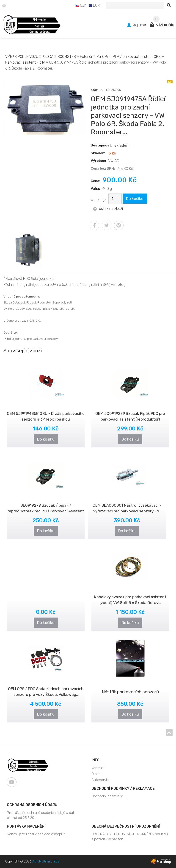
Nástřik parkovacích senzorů (130, 692)
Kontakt (98, 768)
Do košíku (135, 199)
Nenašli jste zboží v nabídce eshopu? (36, 834)
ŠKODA (48, 57)
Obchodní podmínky (107, 796)
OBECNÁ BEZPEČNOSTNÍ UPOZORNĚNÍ (126, 826)
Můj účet (137, 25)
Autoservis (100, 780)
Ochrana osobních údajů (32, 805)
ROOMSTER (67, 57)
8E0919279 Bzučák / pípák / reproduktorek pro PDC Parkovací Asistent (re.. (46, 511)
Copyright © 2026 (32, 861)
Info (95, 760)
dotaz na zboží (108, 209)
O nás (96, 774)
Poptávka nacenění (26, 826)
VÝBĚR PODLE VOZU (22, 57)
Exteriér (86, 57)
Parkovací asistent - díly (25, 62)
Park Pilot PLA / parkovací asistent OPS (129, 57)
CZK (81, 5)
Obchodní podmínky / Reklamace (123, 788)
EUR (94, 5)
